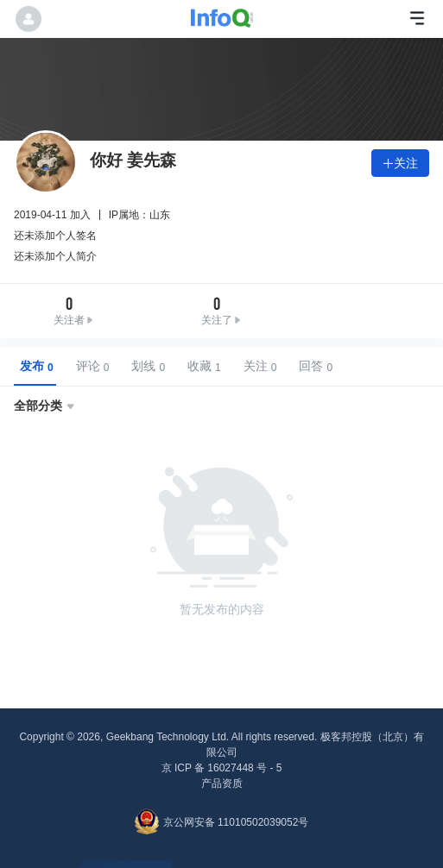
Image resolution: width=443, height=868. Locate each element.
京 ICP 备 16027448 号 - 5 (222, 768)
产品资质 (222, 783)
